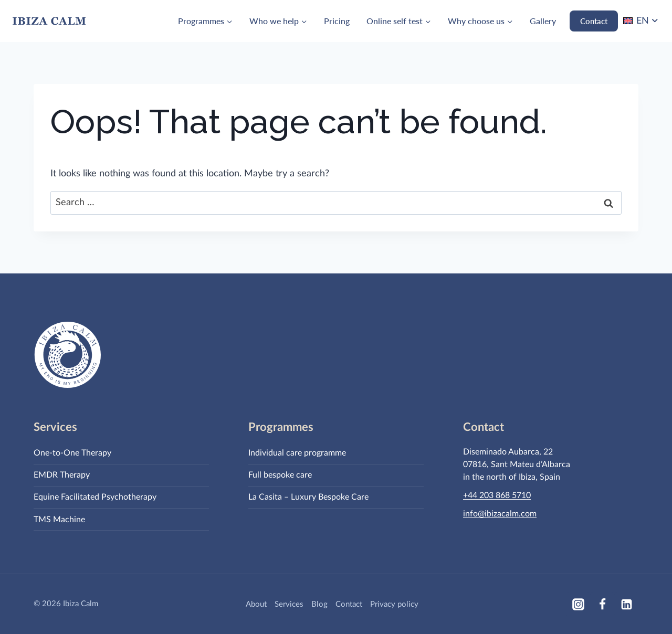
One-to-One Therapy (72, 453)
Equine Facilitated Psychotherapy (95, 497)
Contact (594, 21)
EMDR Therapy (62, 475)
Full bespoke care (280, 475)
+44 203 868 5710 (497, 495)
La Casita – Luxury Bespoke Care (308, 497)
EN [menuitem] (643, 21)
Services (289, 604)
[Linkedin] (626, 604)
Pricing (337, 21)
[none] (641, 21)
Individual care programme (297, 453)
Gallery (543, 21)
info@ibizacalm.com (500, 514)
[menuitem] (641, 21)
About (256, 604)
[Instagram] (578, 604)
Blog (319, 604)
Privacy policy (394, 604)
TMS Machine (59, 520)
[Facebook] (602, 604)
